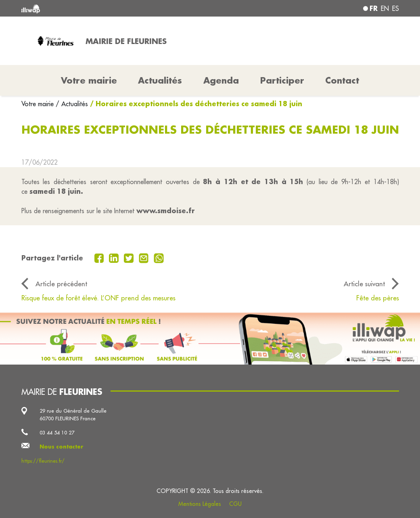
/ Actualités (72, 104)
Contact (342, 80)
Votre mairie (39, 104)
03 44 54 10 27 (57, 432)
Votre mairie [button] (89, 80)
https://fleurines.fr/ (43, 461)
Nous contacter (62, 447)
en (385, 8)
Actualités (160, 80)
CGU (235, 504)
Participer (282, 80)
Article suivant (364, 284)
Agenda (221, 80)
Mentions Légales (200, 504)
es (396, 8)
